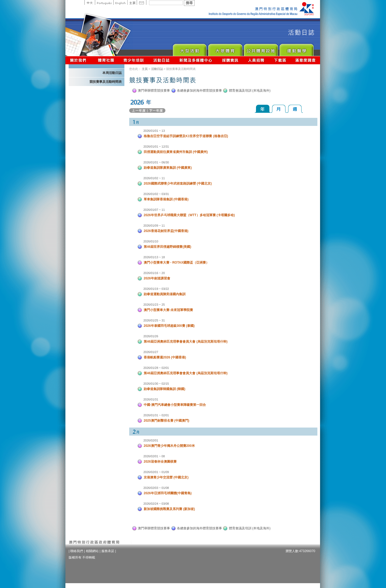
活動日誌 (162, 60)
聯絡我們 (77, 551)
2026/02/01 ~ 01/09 (156, 472)
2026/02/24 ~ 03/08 (156, 504)
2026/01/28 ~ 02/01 (156, 368)
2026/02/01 (151, 440)
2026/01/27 (151, 352)
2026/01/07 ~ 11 (154, 210)
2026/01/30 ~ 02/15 (156, 384)
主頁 (132, 2)
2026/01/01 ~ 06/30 (156, 162)
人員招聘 (256, 60)
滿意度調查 (306, 60)
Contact (142, 2)
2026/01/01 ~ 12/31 (156, 147)
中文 (90, 2)
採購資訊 (230, 60)
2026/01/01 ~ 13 (154, 131)
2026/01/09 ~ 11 (154, 226)
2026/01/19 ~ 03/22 (156, 289)
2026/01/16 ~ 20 (154, 273)
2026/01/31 (151, 399)
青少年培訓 (134, 60)
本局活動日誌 (112, 73)
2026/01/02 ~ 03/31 (156, 194)
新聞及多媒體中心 (196, 60)
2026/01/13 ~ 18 (154, 257)
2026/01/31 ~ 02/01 (156, 415)
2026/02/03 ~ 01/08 (156, 488)
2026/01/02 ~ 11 (154, 178)
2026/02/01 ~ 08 (154, 456)
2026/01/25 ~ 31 (154, 320)
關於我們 (79, 60)
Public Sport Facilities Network (261, 49)
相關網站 (92, 551)
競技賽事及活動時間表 (106, 82)
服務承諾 (108, 551)
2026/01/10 (151, 241)
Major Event (189, 49)
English (120, 2)
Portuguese (104, 2)
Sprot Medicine (296, 49)
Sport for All (225, 49)
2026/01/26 (151, 336)
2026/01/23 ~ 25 (154, 305)
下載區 (280, 60)
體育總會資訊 (106, 60)
